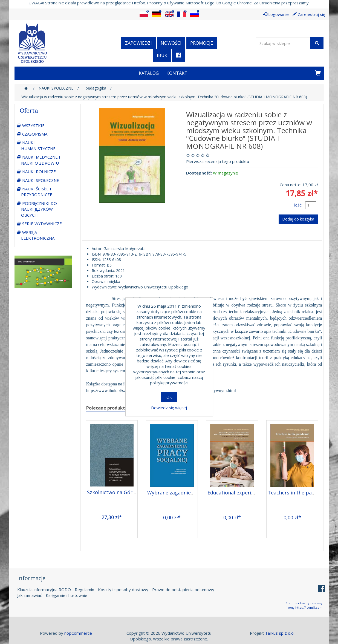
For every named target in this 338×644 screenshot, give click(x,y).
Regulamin (84, 589)
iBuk (162, 55)
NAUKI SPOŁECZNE (41, 180)
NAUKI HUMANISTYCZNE (38, 145)
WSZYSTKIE (33, 125)
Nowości (171, 43)
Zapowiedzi (138, 43)
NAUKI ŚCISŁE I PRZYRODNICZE (37, 192)
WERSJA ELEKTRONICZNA (38, 235)
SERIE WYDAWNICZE (42, 224)
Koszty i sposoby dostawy (123, 589)
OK (169, 397)
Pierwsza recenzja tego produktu (218, 161)
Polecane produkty (107, 408)
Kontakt (177, 73)
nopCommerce (78, 633)
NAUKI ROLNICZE (39, 171)
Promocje (202, 43)
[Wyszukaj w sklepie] (283, 43)
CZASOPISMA (35, 134)
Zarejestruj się (309, 14)
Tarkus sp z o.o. (280, 633)
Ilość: (298, 205)
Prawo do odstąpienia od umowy (183, 589)
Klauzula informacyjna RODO (44, 589)
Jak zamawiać (30, 595)
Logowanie (276, 14)
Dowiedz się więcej (169, 408)
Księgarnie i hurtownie (67, 595)
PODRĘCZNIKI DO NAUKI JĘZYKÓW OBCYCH (39, 209)
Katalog (149, 73)
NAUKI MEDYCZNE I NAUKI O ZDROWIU (41, 160)
